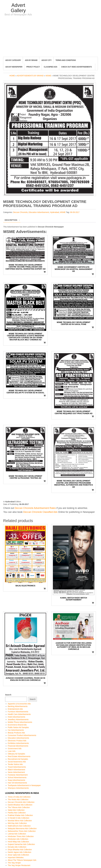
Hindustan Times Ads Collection (21, 836)
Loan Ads (12, 751)
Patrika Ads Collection (17, 813)
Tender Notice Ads (15, 764)
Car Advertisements (16, 730)
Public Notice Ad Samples (18, 727)
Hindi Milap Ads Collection (18, 842)
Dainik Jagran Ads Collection (19, 852)
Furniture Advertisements (18, 712)
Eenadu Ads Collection (17, 847)
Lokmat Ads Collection (17, 834)
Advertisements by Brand (30, 76)
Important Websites (16, 857)
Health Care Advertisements (19, 714)
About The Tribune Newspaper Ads (22, 860)
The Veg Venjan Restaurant (19, 865)
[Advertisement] (50, 37)
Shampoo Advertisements (18, 788)
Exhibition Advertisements (18, 743)
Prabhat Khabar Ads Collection (20, 815)
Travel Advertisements (17, 767)
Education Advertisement (39, 212)
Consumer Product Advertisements (22, 735)
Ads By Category (13, 60)
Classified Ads (50, 67)
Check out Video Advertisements (76, 67)
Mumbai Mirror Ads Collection (20, 821)
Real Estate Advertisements (19, 756)
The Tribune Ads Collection (19, 807)
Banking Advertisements (18, 706)
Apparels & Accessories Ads (19, 704)
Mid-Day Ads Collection (17, 823)
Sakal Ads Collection (16, 810)
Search (8, 695)
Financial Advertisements (18, 746)
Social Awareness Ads (17, 762)
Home (12, 76)
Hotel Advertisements (16, 717)
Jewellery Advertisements (18, 720)
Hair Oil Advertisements (17, 783)
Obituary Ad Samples (16, 754)
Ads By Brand (31, 60)
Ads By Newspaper (14, 67)
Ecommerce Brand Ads (17, 725)
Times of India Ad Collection (19, 797)
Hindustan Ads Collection (18, 839)
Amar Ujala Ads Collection (18, 855)
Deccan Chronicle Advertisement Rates (35, 508)
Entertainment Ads (15, 709)
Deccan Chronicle (20, 212)
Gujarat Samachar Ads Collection (21, 844)
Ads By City (46, 60)
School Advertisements (17, 777)
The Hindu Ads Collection (18, 799)
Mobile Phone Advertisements (20, 722)
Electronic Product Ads (17, 741)
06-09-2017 (75, 212)
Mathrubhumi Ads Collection (19, 826)
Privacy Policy (33, 67)
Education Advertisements (18, 738)
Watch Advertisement (16, 770)
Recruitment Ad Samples (18, 759)
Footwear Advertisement (18, 775)
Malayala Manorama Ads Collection (22, 828)
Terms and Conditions (66, 60)
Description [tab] (11, 220)
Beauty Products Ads (16, 733)
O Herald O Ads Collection (18, 818)
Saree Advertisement (16, 772)
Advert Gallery (18, 8)
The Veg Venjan (14, 863)
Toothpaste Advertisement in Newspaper (24, 785)
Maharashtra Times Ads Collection (22, 831)
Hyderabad (55, 212)
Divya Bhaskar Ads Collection (20, 850)
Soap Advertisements (16, 780)
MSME (48, 76)
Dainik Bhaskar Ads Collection (20, 805)
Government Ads (15, 748)
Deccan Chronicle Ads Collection (21, 802)
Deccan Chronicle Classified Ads (40, 512)
